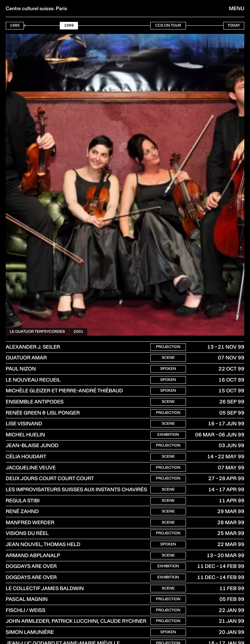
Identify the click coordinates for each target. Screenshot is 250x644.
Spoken (168, 370)
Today (234, 26)
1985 (15, 26)
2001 (78, 332)
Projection (168, 347)
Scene (168, 359)
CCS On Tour (168, 26)
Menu (237, 8)
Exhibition (168, 438)
